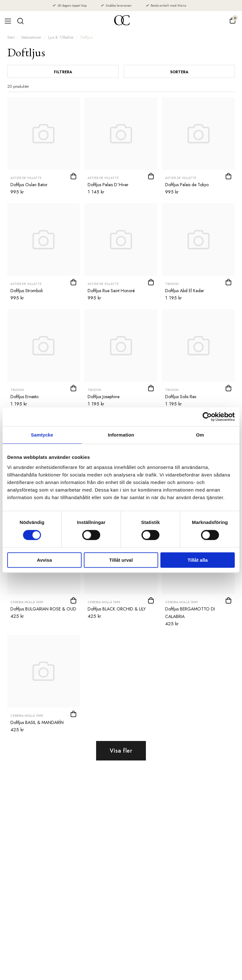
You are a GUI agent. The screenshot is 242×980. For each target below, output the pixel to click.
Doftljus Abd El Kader (185, 291)
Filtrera (63, 72)
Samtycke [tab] (42, 435)
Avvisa (44, 560)
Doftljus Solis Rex (181, 397)
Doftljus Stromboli (27, 291)
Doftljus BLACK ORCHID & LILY (117, 609)
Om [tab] (200, 435)
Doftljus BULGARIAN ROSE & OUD (43, 609)
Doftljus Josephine (104, 397)
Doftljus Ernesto (24, 397)
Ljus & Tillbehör (61, 37)
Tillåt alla (198, 560)
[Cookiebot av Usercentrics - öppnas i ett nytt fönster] (207, 417)
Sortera (179, 72)
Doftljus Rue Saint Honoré (111, 291)
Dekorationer (31, 37)
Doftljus (86, 37)
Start (11, 37)
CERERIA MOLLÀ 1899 (27, 602)
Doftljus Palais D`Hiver (108, 185)
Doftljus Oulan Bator (29, 185)
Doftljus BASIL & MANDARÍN (37, 722)
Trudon (172, 284)
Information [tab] (121, 435)
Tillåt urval (121, 560)
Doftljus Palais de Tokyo (187, 185)
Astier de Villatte (26, 178)
